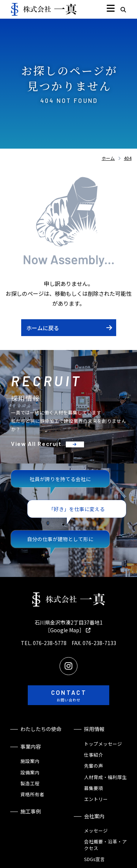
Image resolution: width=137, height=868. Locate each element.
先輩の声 (94, 766)
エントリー (96, 799)
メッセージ (96, 830)
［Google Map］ (65, 630)
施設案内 (30, 761)
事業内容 (31, 746)
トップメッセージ (103, 744)
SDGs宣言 (94, 859)
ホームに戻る (43, 328)
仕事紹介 (94, 755)
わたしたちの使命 (41, 729)
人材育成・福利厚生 (105, 777)
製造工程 (30, 783)
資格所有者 (32, 794)
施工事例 (31, 811)
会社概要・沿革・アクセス (105, 845)
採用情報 (94, 729)
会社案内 (94, 816)
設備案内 (30, 772)
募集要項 (94, 788)
